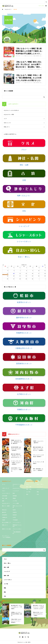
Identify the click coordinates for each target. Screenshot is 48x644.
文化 (38, 494)
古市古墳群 (5, 496)
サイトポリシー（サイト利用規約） (7, 537)
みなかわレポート (6, 503)
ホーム (4, 484)
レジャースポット (6, 493)
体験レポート (5, 525)
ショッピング (16, 491)
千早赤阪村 (15, 520)
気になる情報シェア (7, 522)
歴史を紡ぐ (5, 510)
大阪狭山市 (5, 517)
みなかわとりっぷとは (17, 485)
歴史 (27, 494)
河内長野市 (5, 515)
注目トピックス (7, 123)
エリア (5, 119)
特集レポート (7, 127)
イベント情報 (16, 503)
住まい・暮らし (40, 484)
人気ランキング (6, 488)
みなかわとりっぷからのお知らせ (11, 110)
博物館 (14, 498)
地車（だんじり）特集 (17, 507)
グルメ (4, 491)
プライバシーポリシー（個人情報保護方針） (17, 531)
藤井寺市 (4, 512)
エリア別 (15, 501)
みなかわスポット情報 (9, 114)
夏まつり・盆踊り (6, 506)
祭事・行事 (29, 489)
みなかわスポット (17, 488)
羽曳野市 (15, 512)
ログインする (41, 6)
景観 (38, 492)
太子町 (14, 517)
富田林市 (15, 515)
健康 (3, 501)
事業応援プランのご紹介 (17, 526)
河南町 (4, 520)
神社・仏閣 (5, 498)
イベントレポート (17, 522)
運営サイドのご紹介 (7, 529)
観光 (14, 493)
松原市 (14, 510)
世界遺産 (15, 496)
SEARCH (46, 2)
